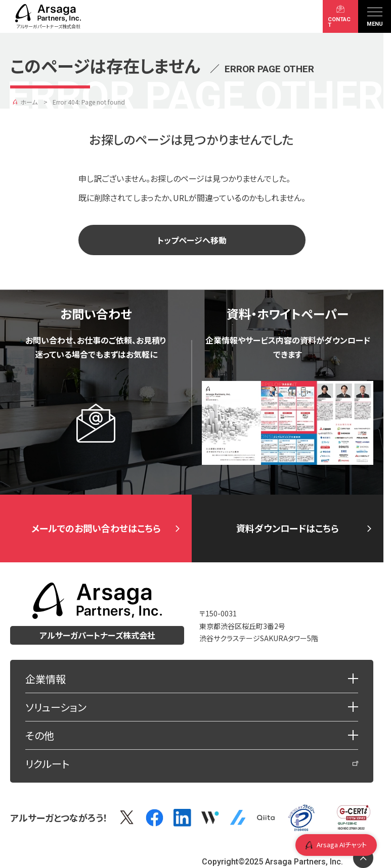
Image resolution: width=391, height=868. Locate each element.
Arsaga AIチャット (336, 845)
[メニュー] (375, 16)
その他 (40, 735)
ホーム (29, 102)
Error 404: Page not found (89, 102)
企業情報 (46, 679)
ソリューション (56, 707)
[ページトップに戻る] (363, 858)
